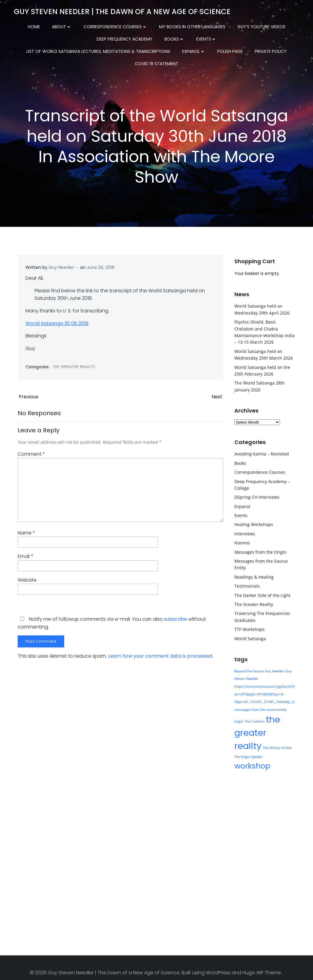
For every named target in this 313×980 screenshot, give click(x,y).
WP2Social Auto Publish (133, 977)
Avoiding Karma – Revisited (260, 453)
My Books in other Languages (192, 24)
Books (97, 36)
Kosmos (241, 542)
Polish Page (124, 49)
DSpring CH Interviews (256, 496)
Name (26, 537)
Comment (31, 458)
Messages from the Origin (259, 551)
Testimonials (246, 585)
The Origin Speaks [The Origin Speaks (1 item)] (277, 743)
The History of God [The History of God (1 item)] (247, 743)
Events (129, 36)
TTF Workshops (248, 628)
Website (27, 584)
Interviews (244, 533)
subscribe (175, 623)
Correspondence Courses (115, 24)
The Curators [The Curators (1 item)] (243, 720)
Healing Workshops (253, 523)
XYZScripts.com (187, 977)
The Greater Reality (75, 369)
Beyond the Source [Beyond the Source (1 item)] (248, 670)
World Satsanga (249, 637)
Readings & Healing (253, 575)
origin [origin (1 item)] (291, 708)
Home (34, 24)
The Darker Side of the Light (261, 594)
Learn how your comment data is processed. (160, 660)
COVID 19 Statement (215, 49)
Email (25, 560)
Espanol (88, 49)
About (62, 24)
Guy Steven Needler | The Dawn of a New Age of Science (121, 10)
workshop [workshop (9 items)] (251, 752)
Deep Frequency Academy (47, 36)
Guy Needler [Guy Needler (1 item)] (273, 670)
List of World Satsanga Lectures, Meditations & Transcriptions (223, 36)
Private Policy (165, 49)
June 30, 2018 (101, 270)
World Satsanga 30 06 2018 (58, 326)
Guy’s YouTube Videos (261, 24)
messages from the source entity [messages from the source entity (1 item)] (259, 708)
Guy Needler (62, 270)
